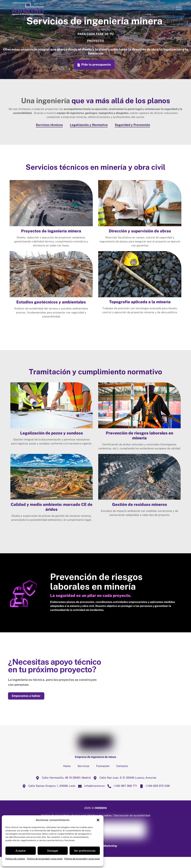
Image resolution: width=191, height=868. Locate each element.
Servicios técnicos (49, 125)
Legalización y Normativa (89, 125)
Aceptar (21, 851)
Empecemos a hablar (26, 707)
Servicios (83, 777)
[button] (98, 820)
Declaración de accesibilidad (132, 826)
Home (67, 777)
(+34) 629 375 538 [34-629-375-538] (154, 797)
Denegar (53, 851)
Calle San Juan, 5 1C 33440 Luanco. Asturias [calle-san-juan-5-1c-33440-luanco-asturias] (124, 789)
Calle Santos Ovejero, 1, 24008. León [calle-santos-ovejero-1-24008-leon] (48, 797)
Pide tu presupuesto (94, 65)
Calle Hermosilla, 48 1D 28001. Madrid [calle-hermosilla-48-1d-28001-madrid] (62, 789)
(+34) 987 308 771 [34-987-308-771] (121, 797)
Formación (103, 777)
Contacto (122, 777)
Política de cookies (15, 859)
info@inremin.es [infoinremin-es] (91, 797)
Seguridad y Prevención (132, 125)
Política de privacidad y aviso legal (45, 859)
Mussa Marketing (106, 857)
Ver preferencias (85, 851)
